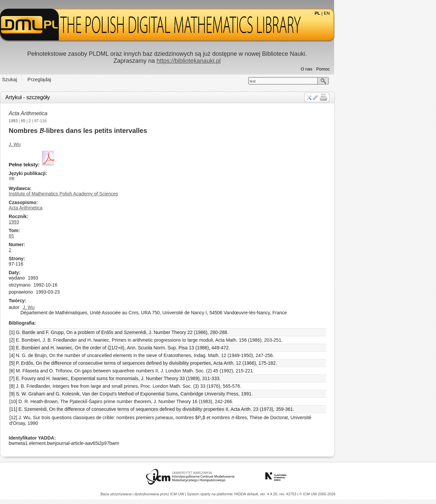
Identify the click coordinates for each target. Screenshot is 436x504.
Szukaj (61, 79)
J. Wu (66, 144)
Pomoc (374, 69)
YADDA (241, 494)
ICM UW (178, 494)
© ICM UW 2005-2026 (317, 494)
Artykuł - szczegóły (79, 97)
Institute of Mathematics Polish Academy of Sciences (115, 194)
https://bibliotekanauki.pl (240, 61)
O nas (358, 69)
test (304, 81)
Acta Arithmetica (79, 113)
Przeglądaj (90, 79)
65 (74, 121)
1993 (64, 121)
